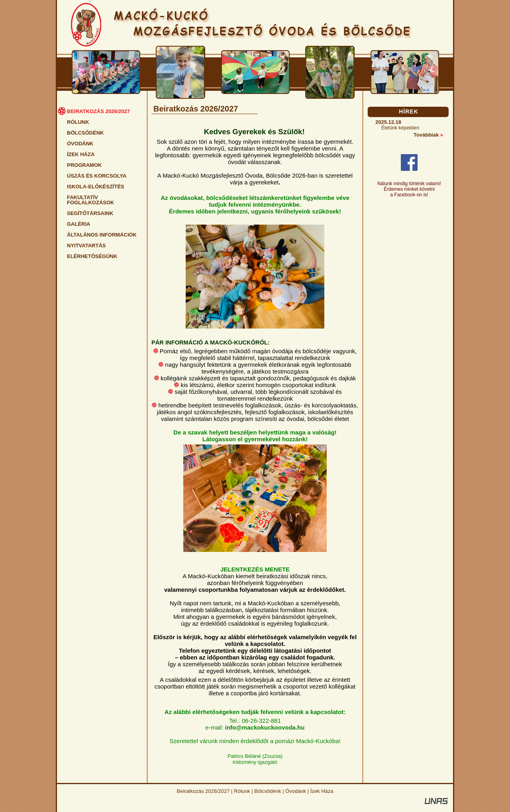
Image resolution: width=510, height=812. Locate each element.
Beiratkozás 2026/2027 (203, 791)
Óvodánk (296, 791)
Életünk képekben (400, 128)
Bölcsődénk (268, 791)
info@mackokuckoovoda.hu (265, 727)
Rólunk (242, 791)
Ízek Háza (322, 791)
